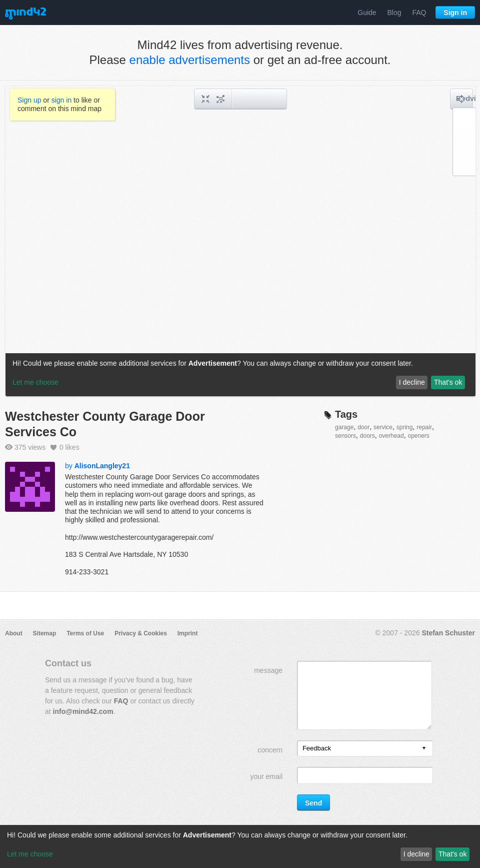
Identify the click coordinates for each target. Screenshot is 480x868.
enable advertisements (190, 60)
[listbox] (365, 748)
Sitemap (45, 633)
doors (367, 436)
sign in (61, 100)
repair (424, 427)
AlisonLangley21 (102, 466)
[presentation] (424, 749)
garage (344, 427)
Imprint (188, 633)
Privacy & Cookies (141, 633)
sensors (345, 436)
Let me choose (30, 854)
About (14, 633)
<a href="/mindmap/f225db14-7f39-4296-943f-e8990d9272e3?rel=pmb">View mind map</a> (240, 241)
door (363, 427)
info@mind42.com (83, 711)
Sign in (455, 13)
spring (405, 427)
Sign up (29, 100)
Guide (367, 13)
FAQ (419, 13)
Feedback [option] (317, 748)
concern (270, 750)
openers (418, 436)
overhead (391, 436)
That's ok (452, 854)
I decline (416, 854)
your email (266, 776)
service (383, 427)
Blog (394, 13)
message (268, 670)
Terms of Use (85, 633)
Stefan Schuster (448, 633)
